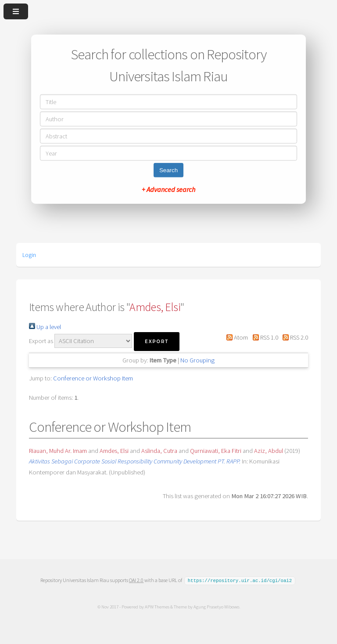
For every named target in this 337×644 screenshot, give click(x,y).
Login (29, 255)
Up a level (45, 327)
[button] (157, 342)
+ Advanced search (168, 189)
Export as (41, 341)
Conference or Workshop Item (93, 378)
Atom (236, 337)
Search (168, 170)
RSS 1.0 (264, 337)
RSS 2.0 (294, 337)
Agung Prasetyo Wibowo (216, 606)
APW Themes (157, 606)
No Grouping (197, 360)
